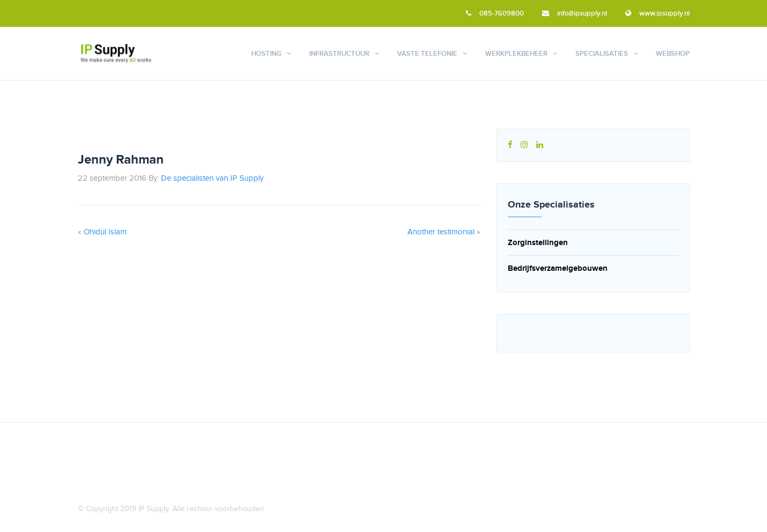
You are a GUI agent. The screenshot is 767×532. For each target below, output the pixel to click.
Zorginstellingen (538, 243)
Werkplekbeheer (516, 54)
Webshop (673, 54)
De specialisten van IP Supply (212, 179)
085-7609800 (495, 13)
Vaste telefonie (427, 54)
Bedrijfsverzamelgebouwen (558, 268)
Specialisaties (602, 54)
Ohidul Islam (105, 232)
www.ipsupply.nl (658, 13)
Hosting (266, 54)
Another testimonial (441, 232)
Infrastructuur (339, 54)
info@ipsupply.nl (575, 13)
